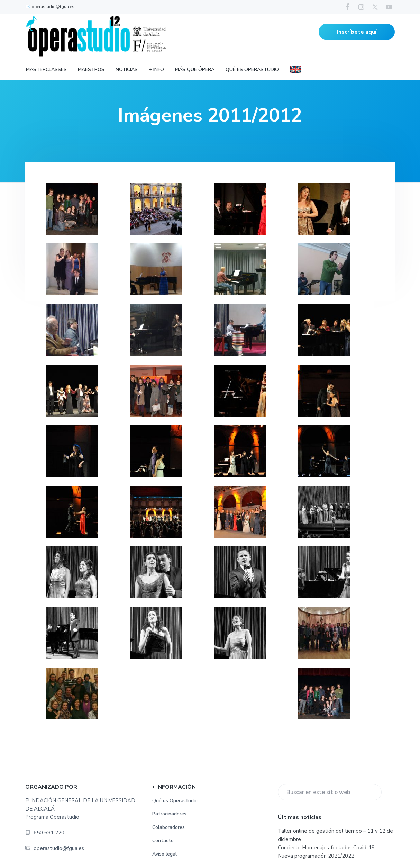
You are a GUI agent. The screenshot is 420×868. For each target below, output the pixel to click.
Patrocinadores (169, 814)
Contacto (163, 840)
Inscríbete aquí (357, 32)
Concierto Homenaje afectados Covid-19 (326, 848)
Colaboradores (168, 827)
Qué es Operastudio (175, 801)
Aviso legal (165, 854)
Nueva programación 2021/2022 (316, 856)
